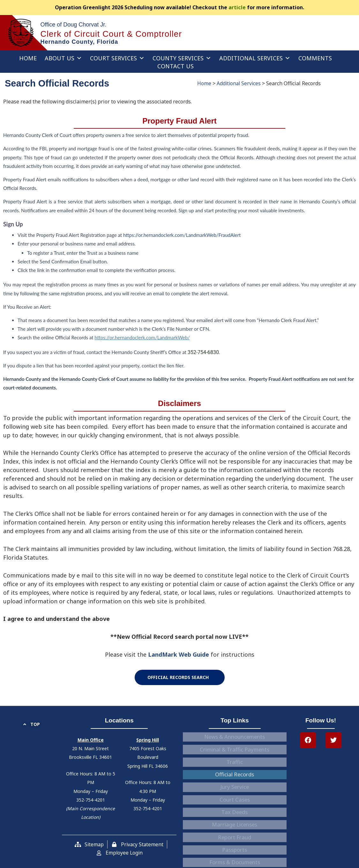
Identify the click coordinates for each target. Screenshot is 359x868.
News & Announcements (235, 735)
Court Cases (235, 776)
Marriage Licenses (235, 793)
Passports (235, 810)
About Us (63, 58)
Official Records (235, 760)
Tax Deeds (235, 785)
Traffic (235, 751)
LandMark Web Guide (179, 654)
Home (28, 58)
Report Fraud (235, 801)
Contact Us (176, 66)
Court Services (117, 58)
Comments (315, 58)
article (237, 7)
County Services (182, 58)
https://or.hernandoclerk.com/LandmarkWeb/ (142, 337)
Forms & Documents (235, 818)
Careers (235, 834)
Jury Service (235, 768)
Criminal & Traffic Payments (235, 743)
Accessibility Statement (235, 826)
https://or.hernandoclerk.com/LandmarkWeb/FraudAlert (182, 235)
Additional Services (255, 58)
